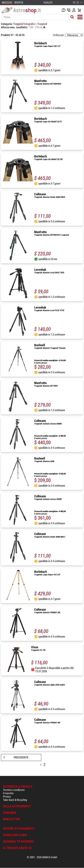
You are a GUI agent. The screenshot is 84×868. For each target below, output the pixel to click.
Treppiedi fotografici (24, 24)
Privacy (7, 797)
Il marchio (8, 793)
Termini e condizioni (14, 790)
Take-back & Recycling (15, 800)
